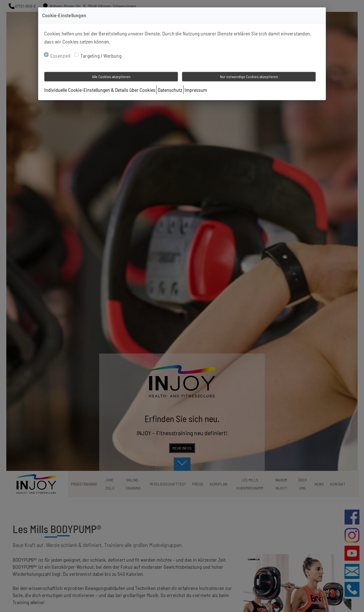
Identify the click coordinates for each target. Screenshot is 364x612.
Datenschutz (170, 90)
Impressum (196, 90)
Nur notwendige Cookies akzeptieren (249, 77)
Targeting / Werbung (101, 56)
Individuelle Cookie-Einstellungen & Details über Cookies (100, 90)
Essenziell (60, 56)
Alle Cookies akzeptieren (111, 77)
